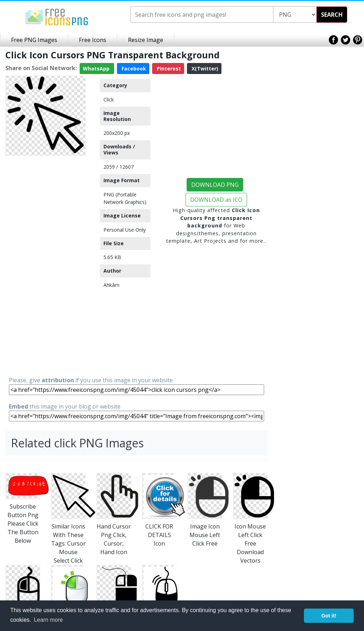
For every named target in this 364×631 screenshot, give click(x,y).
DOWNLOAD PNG (215, 185)
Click (109, 99)
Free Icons (93, 40)
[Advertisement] (45, 265)
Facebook (133, 69)
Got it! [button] (329, 616)
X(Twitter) (204, 69)
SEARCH (332, 15)
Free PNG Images (34, 40)
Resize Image (146, 40)
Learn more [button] (48, 620)
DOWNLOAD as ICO (216, 200)
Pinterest (168, 69)
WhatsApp (97, 69)
